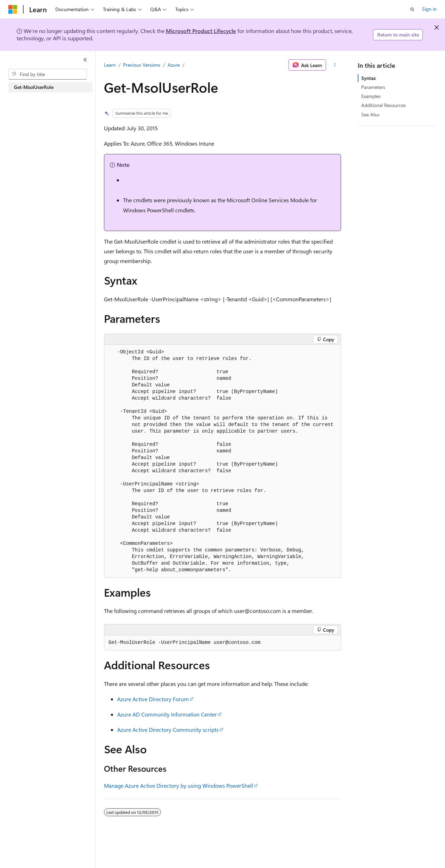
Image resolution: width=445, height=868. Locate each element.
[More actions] (335, 65)
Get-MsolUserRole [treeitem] (34, 87)
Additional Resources (383, 105)
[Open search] (412, 9)
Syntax (369, 78)
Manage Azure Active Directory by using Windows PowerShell (179, 785)
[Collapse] (85, 60)
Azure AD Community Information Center (167, 714)
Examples (371, 96)
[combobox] (48, 74)
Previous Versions (142, 65)
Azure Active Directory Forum (153, 699)
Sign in (429, 9)
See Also (370, 114)
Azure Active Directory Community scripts (168, 730)
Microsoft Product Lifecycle (201, 31)
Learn (110, 65)
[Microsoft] (13, 9)
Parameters (373, 87)
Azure (174, 65)
